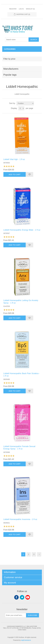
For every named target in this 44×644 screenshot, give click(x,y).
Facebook (16, 597)
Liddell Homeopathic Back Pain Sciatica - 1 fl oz (22, 375)
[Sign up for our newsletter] (16, 615)
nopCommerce (26, 640)
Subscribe (33, 615)
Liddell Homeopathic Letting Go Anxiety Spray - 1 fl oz (21, 302)
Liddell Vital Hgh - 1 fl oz (14, 159)
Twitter (22, 597)
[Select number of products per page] (21, 108)
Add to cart (15, 174)
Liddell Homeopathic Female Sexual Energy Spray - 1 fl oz (19, 448)
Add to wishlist (29, 174)
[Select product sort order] (25, 103)
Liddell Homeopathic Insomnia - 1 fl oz (20, 519)
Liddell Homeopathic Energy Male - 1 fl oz (22, 230)
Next (39, 554)
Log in (21, 9)
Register (13, 9)
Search (34, 40)
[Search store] (17, 40)
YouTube (28, 597)
